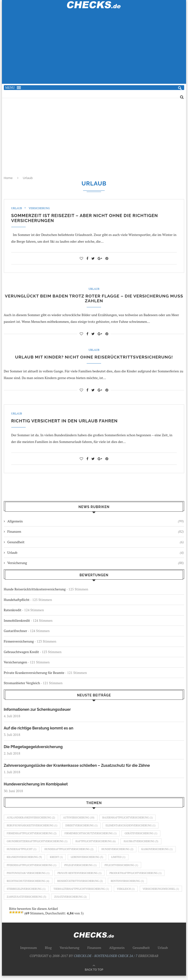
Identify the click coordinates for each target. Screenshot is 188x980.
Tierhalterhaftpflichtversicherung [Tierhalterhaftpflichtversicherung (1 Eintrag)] (83, 893)
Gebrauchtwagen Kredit (21, 653)
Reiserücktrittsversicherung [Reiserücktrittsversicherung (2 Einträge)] (82, 885)
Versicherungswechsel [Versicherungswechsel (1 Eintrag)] (25, 901)
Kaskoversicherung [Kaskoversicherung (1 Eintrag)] (161, 852)
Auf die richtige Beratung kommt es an (39, 729)
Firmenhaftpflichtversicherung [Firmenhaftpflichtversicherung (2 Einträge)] (32, 835)
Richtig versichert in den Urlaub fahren (64, 422)
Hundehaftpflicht (17, 601)
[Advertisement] (94, 49)
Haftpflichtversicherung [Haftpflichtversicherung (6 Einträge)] (98, 844)
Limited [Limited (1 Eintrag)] (121, 860)
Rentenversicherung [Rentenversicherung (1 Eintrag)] (130, 885)
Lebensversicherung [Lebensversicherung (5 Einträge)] (89, 860)
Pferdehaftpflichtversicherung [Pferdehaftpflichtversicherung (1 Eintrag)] (32, 868)
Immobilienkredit (17, 621)
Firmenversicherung (19, 642)
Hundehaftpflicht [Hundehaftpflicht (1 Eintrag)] (22, 852)
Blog (48, 952)
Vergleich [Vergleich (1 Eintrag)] (129, 893)
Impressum (29, 952)
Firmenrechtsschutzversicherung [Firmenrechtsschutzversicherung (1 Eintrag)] (93, 835)
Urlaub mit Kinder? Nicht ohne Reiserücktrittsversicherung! (94, 358)
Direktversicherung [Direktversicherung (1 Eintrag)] (83, 827)
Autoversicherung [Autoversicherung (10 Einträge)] (81, 819)
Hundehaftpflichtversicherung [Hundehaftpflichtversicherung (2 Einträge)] (70, 852)
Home (8, 178)
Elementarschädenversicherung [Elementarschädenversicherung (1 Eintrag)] (133, 827)
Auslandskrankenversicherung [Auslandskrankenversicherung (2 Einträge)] (32, 819)
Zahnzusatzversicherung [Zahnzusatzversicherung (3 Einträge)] (72, 901)
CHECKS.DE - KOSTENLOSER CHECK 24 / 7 (106, 960)
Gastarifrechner (15, 632)
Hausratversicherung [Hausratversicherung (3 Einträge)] (144, 844)
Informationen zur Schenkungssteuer (38, 710)
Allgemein (96, 522)
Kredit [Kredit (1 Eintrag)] (58, 860)
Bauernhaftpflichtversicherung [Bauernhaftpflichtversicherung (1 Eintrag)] (130, 819)
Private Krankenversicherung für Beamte (34, 674)
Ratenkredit (13, 611)
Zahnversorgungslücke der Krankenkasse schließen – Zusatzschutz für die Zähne (78, 767)
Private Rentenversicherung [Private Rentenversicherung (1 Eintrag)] (81, 876)
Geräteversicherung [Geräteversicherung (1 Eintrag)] (144, 835)
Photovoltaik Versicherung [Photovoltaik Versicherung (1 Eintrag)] (29, 876)
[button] (10, 88)
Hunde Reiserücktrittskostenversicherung (35, 590)
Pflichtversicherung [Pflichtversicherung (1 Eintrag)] (124, 868)
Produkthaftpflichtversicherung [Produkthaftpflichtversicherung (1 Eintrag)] (139, 876)
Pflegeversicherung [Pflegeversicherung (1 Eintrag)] (82, 868)
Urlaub (17, 208)
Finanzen (96, 532)
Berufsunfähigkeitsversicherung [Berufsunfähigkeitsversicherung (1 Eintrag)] (33, 827)
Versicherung (40, 208)
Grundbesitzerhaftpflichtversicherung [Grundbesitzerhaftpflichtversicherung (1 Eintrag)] (38, 844)
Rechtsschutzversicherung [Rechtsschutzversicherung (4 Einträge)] (29, 885)
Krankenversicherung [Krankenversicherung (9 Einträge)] (25, 860)
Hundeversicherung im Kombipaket (36, 786)
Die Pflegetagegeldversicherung (34, 748)
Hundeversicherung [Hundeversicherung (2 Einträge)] (120, 852)
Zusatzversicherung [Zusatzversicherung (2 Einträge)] (117, 901)
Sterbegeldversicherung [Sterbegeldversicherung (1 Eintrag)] (27, 893)
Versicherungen (15, 663)
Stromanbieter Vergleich (22, 684)
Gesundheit (96, 543)
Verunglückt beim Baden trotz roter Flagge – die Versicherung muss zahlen (94, 299)
